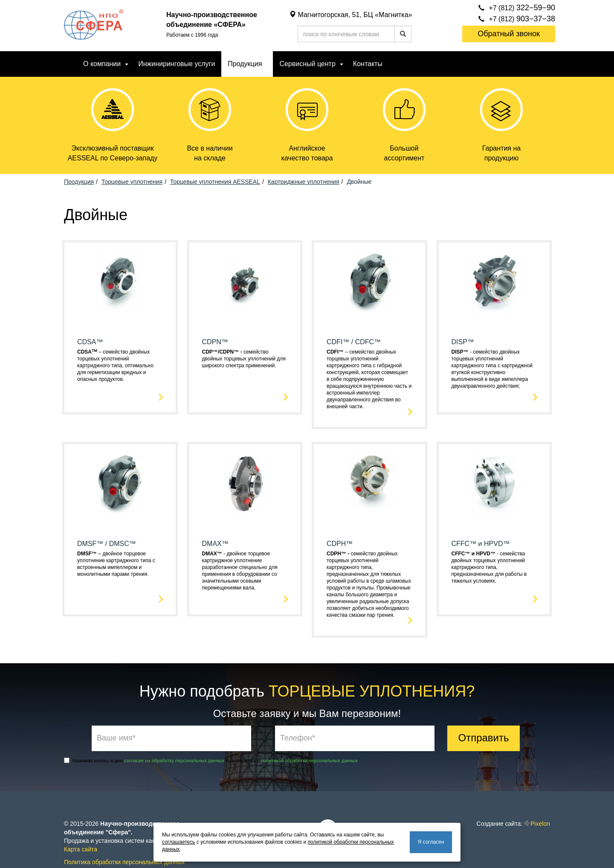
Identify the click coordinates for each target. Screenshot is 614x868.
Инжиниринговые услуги (177, 64)
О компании (102, 64)
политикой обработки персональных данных (309, 761)
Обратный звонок (509, 34)
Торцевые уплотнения (132, 182)
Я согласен (431, 842)
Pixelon (540, 824)
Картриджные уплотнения (304, 182)
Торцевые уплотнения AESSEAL (215, 182)
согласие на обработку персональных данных (174, 761)
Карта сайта (81, 849)
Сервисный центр (307, 64)
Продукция (245, 64)
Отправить (483, 738)
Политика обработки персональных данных (124, 862)
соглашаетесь (178, 842)
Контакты (368, 64)
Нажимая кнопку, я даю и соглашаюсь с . (211, 760)
